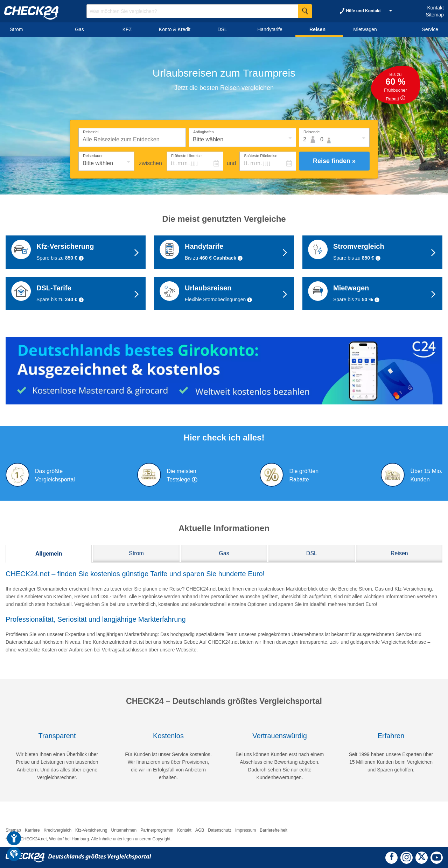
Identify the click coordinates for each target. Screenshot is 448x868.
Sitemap (435, 15)
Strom (136, 553)
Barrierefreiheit (274, 830)
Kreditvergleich (58, 830)
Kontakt (435, 8)
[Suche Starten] (305, 11)
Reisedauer (93, 155)
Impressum (246, 830)
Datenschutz (220, 830)
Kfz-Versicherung (91, 830)
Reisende (311, 132)
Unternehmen (124, 830)
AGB (200, 830)
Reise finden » (334, 161)
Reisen (399, 553)
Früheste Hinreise (186, 155)
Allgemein (49, 554)
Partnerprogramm (157, 830)
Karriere (32, 830)
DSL (312, 553)
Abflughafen (204, 132)
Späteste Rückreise (261, 155)
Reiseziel (91, 132)
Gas (224, 553)
